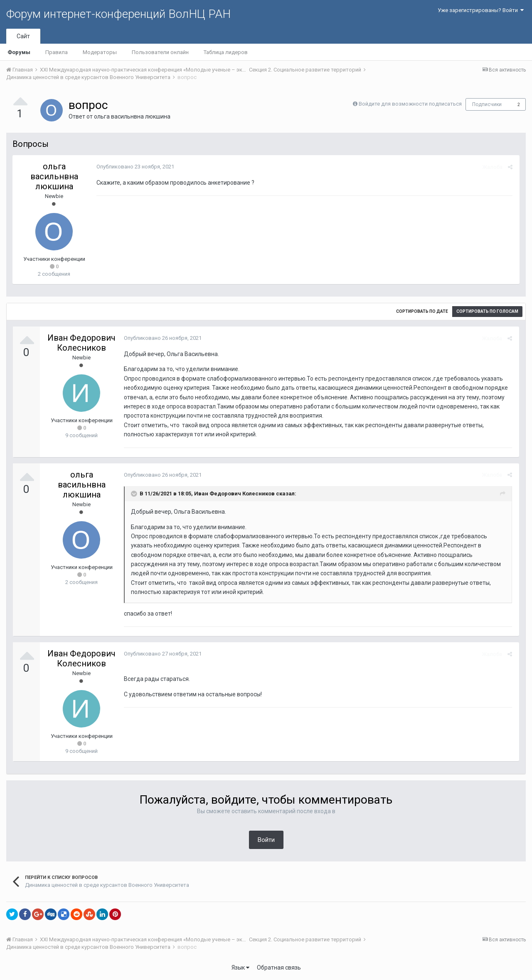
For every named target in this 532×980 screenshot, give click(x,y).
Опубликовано (134, 167)
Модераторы (100, 52)
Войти (266, 840)
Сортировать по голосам (487, 311)
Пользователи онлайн (160, 52)
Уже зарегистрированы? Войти (481, 10)
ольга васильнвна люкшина (132, 116)
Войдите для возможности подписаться (410, 104)
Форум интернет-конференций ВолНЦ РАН (118, 14)
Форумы (19, 52)
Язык (240, 968)
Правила (57, 52)
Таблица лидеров (226, 52)
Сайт (23, 36)
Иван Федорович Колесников (81, 343)
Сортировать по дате (422, 311)
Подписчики (487, 104)
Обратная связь (279, 968)
